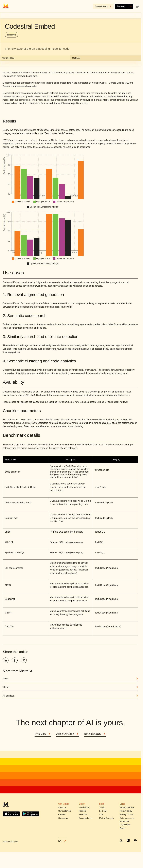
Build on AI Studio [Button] (68, 734)
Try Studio (122, 6)
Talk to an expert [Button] (95, 734)
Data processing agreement (127, 820)
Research (11, 35)
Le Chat (103, 811)
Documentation (85, 818)
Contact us (63, 818)
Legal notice (125, 825)
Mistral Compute (107, 818)
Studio (102, 807)
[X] (121, 840)
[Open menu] (137, 6)
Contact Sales (103, 6)
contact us (89, 395)
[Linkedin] (128, 840)
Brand (122, 828)
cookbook (54, 402)
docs (23, 402)
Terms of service (127, 807)
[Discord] (135, 840)
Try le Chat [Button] (43, 734)
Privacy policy (126, 811)
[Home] (6, 6)
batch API (24, 395)
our (34, 426)
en (62, 841)
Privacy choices (127, 814)
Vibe (101, 814)
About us (62, 807)
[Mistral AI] (6, 805)
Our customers (65, 811)
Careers (62, 814)
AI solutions (84, 807)
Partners (83, 811)
